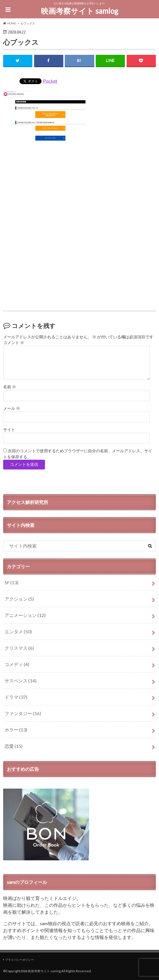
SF (11, 582)
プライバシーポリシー (19, 960)
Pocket (50, 81)
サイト (9, 430)
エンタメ (18, 631)
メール (12, 408)
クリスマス (19, 648)
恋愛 (14, 746)
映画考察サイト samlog (80, 11)
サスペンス (20, 681)
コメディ (17, 664)
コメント (14, 343)
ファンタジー (23, 713)
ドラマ (16, 697)
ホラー (16, 730)
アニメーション (25, 615)
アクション (19, 599)
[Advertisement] (79, 197)
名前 (10, 387)
